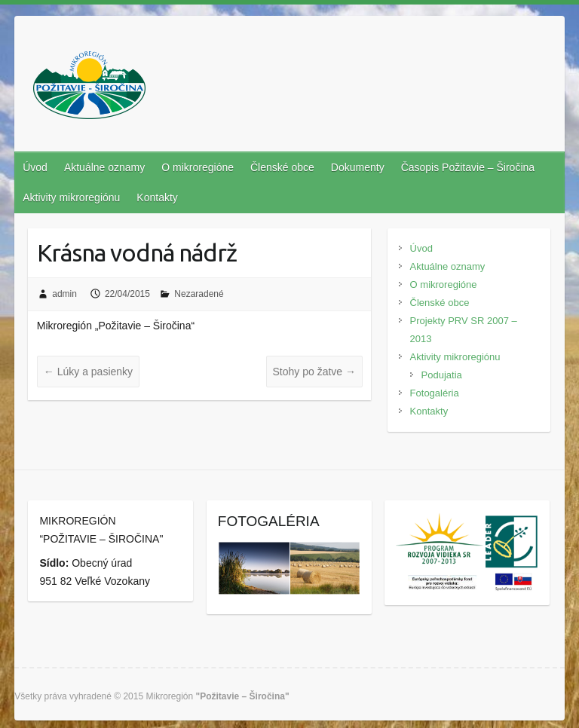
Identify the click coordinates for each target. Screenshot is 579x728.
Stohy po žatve (315, 372)
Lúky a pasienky (88, 372)
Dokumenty (358, 167)
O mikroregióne (198, 167)
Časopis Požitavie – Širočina (468, 167)
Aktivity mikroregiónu (71, 197)
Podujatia (442, 375)
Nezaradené (199, 294)
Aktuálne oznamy (104, 167)
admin (64, 294)
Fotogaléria (435, 393)
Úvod (35, 167)
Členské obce (282, 167)
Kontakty (157, 197)
